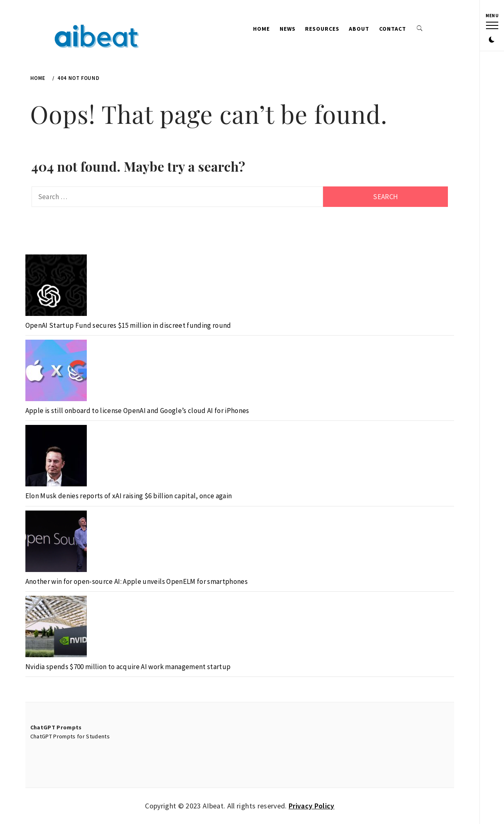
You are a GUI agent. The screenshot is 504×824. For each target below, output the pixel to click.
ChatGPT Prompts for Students (70, 736)
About (359, 29)
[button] (492, 40)
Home (261, 29)
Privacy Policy (312, 806)
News (288, 29)
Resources (322, 29)
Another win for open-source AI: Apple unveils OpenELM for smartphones (137, 581)
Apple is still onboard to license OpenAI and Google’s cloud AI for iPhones (137, 411)
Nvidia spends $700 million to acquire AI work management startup (128, 667)
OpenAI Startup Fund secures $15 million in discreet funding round (128, 325)
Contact (393, 29)
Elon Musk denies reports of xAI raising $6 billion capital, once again (129, 496)
